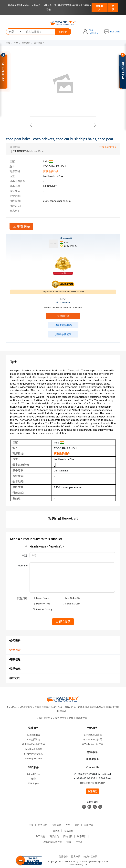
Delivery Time (43, 604)
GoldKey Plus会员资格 (33, 744)
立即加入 (99, 7)
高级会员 (54, 836)
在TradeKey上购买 (92, 739)
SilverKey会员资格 (33, 754)
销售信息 (14, 659)
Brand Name (42, 598)
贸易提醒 (69, 831)
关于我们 (40, 836)
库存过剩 (26, 43)
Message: (23, 565)
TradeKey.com (76, 861)
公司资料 (14, 640)
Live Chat (115, 32)
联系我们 (93, 791)
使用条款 (63, 856)
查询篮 (56, 831)
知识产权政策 (90, 856)
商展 (69, 842)
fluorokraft (66, 238)
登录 (113, 7)
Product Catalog (44, 609)
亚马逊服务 (93, 759)
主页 (8, 43)
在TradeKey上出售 (92, 735)
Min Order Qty (73, 598)
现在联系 (21, 226)
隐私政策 (76, 856)
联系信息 (14, 669)
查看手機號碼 (63, 334)
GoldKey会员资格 (34, 749)
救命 (33, 779)
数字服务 (93, 752)
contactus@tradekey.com (93, 783)
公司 (77, 825)
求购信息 (56, 825)
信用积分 (14, 678)
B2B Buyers (33, 783)
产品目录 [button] (14, 650)
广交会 (79, 842)
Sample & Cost (73, 604)
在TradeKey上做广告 (92, 744)
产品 (16, 43)
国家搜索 (89, 825)
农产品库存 (39, 43)
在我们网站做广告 (53, 842)
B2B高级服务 (33, 735)
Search (63, 32)
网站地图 (68, 836)
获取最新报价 (108, 147)
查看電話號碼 (63, 325)
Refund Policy (34, 774)
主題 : (25, 555)
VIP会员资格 (33, 739)
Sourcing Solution (33, 758)
